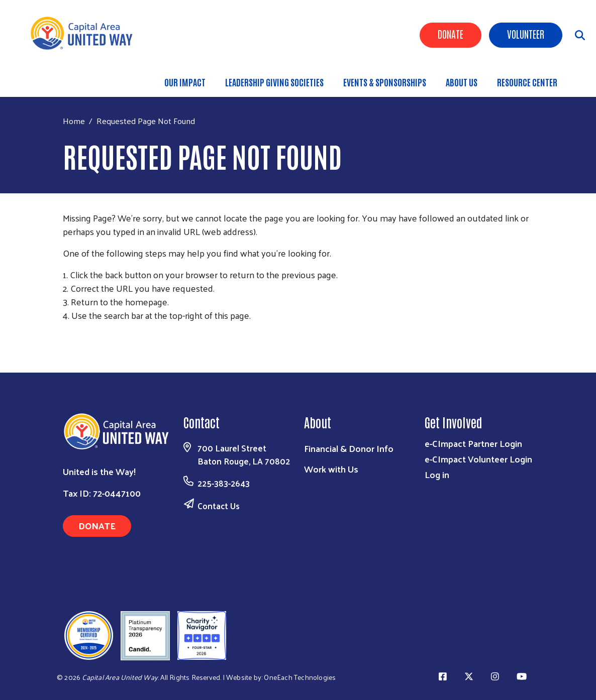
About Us (462, 82)
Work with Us (331, 469)
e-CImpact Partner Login (473, 443)
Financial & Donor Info (349, 448)
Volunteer (526, 34)
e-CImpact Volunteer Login (478, 459)
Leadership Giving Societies (274, 82)
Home (74, 121)
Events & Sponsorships (385, 82)
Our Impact (185, 82)
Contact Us (219, 506)
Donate (451, 34)
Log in (437, 474)
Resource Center (527, 82)
